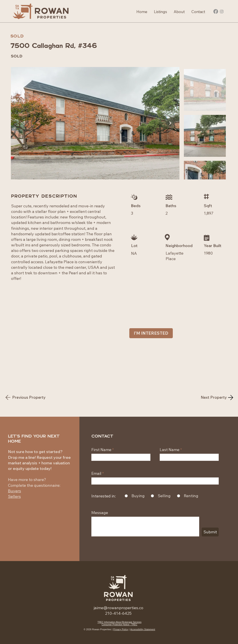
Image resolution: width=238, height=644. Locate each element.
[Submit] (210, 532)
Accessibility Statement (143, 629)
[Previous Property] (29, 397)
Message (100, 513)
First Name (101, 450)
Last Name (170, 450)
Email (96, 473)
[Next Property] (214, 397)
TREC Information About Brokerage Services (119, 622)
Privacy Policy (121, 629)
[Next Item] (170, 123)
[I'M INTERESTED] (151, 333)
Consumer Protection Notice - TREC (119, 625)
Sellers (14, 496)
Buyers (15, 491)
